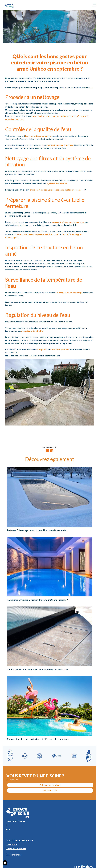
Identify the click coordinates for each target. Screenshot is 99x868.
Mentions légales (14, 855)
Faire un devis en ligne (50, 785)
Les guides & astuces (16, 848)
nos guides (42, 349)
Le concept (12, 844)
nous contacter (50, 790)
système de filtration (57, 184)
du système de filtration (33, 331)
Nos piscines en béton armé (20, 840)
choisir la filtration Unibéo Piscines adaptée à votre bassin (58, 190)
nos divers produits (60, 349)
